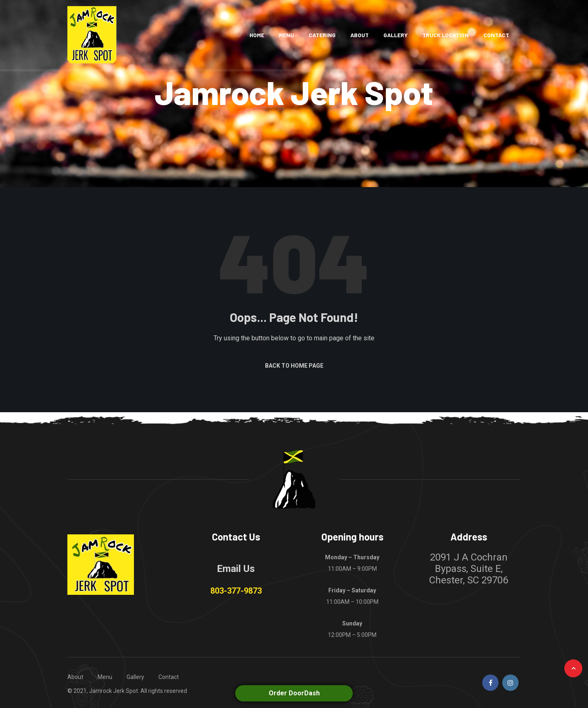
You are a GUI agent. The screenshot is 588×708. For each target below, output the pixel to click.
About (360, 35)
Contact (496, 35)
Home (257, 35)
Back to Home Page (294, 366)
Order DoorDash (294, 693)
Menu (286, 35)
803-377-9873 (236, 591)
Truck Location (445, 35)
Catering (322, 35)
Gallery (395, 35)
